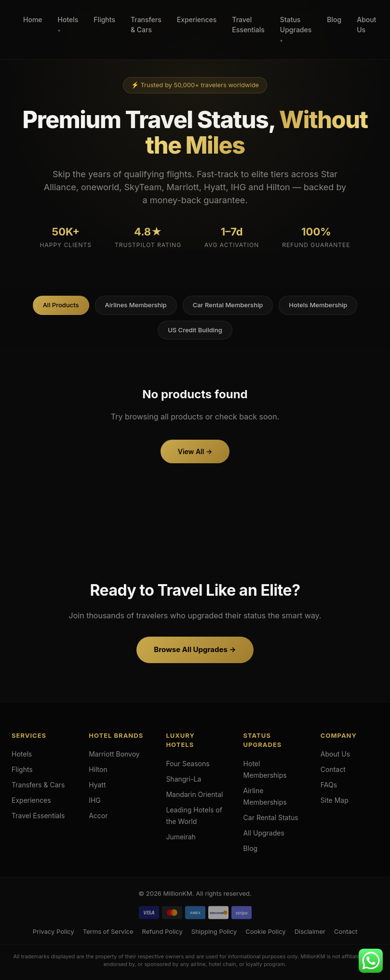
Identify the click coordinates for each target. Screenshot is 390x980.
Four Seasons (188, 764)
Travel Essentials (248, 25)
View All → (195, 451)
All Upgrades (264, 833)
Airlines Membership (136, 305)
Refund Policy (162, 931)
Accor (98, 816)
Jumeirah (181, 837)
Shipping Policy (214, 931)
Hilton (98, 769)
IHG (95, 800)
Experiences (197, 20)
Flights (104, 20)
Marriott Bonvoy (114, 754)
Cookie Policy (265, 931)
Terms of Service (108, 931)
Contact (333, 769)
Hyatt (97, 785)
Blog (334, 20)
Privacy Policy (54, 931)
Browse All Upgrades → (195, 649)
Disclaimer (310, 931)
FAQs (329, 785)
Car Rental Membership (228, 305)
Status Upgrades (296, 25)
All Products (61, 305)
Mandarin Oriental (194, 794)
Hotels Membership (318, 305)
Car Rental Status (271, 817)
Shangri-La (183, 779)
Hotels (68, 20)
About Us (366, 25)
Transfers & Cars (146, 25)
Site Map (335, 800)
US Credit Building (195, 330)
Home (33, 20)
